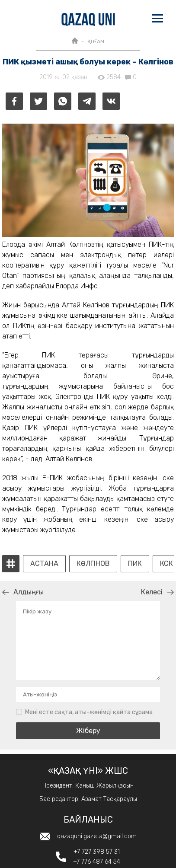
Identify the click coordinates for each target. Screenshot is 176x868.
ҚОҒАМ (96, 41)
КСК (166, 564)
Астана (44, 564)
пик (135, 564)
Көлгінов (93, 564)
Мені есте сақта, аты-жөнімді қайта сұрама (89, 712)
